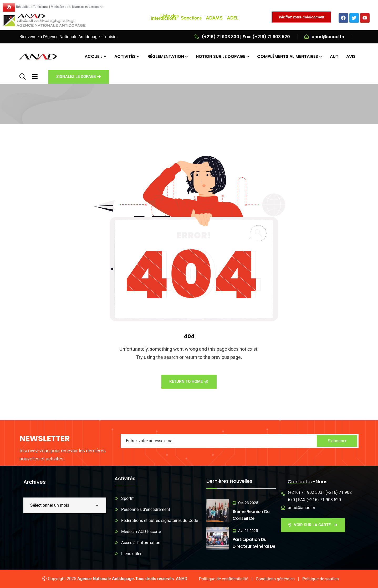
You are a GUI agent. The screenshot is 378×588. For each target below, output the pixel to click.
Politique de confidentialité (224, 579)
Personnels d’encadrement (146, 509)
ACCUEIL (94, 56)
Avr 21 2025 (245, 531)
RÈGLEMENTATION (166, 56)
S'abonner (337, 441)
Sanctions (191, 18)
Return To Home (189, 381)
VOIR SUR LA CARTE (313, 525)
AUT (334, 56)
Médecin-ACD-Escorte (141, 532)
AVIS (351, 56)
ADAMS (214, 18)
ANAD (182, 579)
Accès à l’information (141, 543)
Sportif (127, 498)
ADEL (233, 18)
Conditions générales (275, 579)
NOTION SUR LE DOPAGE (221, 56)
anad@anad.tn (328, 37)
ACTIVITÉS (125, 56)
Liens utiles (132, 554)
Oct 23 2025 (245, 503)
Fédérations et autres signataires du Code (160, 521)
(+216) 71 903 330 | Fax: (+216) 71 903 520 (246, 37)
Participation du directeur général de (251, 546)
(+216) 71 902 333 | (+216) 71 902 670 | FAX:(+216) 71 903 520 (320, 496)
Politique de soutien (321, 579)
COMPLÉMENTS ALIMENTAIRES (288, 56)
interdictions (164, 18)
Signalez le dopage (78, 77)
